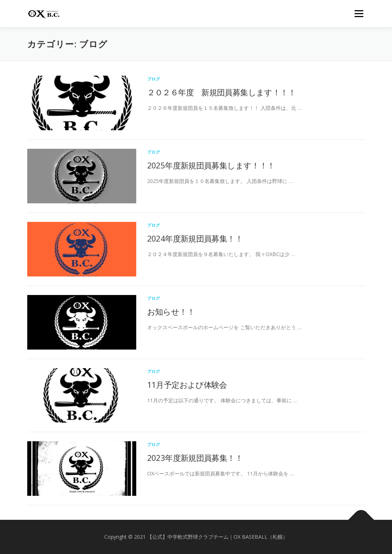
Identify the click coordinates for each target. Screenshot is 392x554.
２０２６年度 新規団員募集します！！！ (222, 92)
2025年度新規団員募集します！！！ (211, 165)
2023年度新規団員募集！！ (195, 458)
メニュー (359, 14)
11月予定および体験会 (187, 384)
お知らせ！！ (171, 311)
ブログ (154, 79)
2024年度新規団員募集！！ (195, 238)
